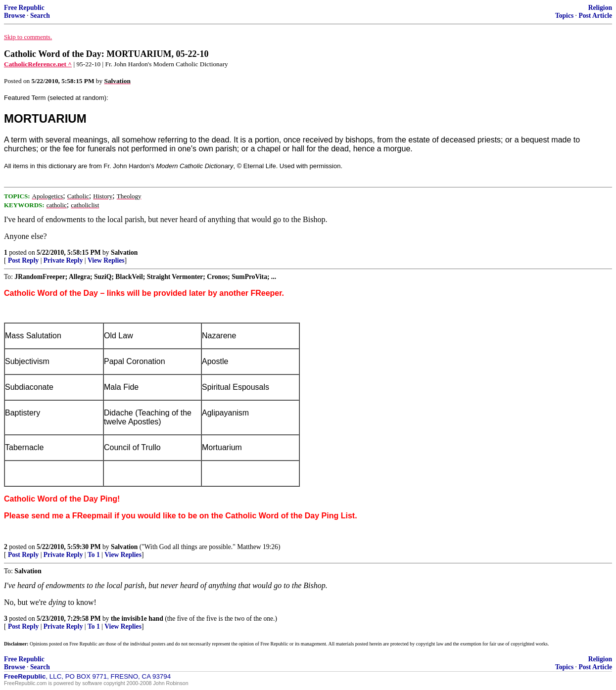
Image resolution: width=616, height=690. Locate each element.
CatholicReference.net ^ (38, 64)
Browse (15, 16)
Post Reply (23, 260)
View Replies (106, 260)
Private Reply (63, 260)
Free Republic (24, 8)
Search (40, 16)
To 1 (94, 555)
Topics (564, 16)
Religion (600, 8)
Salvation (124, 253)
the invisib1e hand (137, 619)
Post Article (595, 16)
